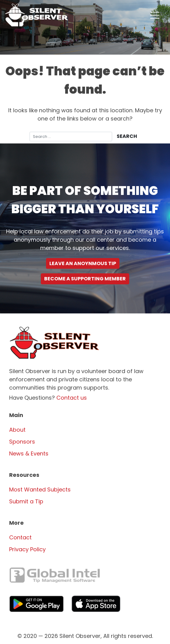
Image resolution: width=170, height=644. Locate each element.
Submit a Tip (26, 501)
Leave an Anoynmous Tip (83, 263)
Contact (20, 537)
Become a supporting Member (85, 279)
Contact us (72, 398)
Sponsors (22, 442)
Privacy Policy (27, 549)
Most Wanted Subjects (40, 489)
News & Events (29, 453)
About (17, 430)
